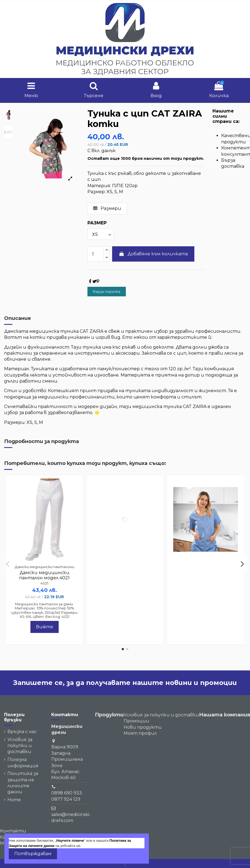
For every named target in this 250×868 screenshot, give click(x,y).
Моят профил (140, 733)
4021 (44, 583)
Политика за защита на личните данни (23, 783)
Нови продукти (143, 727)
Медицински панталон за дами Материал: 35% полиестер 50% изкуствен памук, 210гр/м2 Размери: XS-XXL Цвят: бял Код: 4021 (45, 610)
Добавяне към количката (153, 254)
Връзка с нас (22, 732)
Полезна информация (23, 763)
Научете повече (70, 840)
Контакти (13, 831)
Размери (107, 208)
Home (14, 800)
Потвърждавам (33, 854)
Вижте (45, 627)
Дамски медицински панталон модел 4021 (44, 575)
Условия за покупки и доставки (20, 746)
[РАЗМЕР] (101, 234)
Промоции (136, 721)
